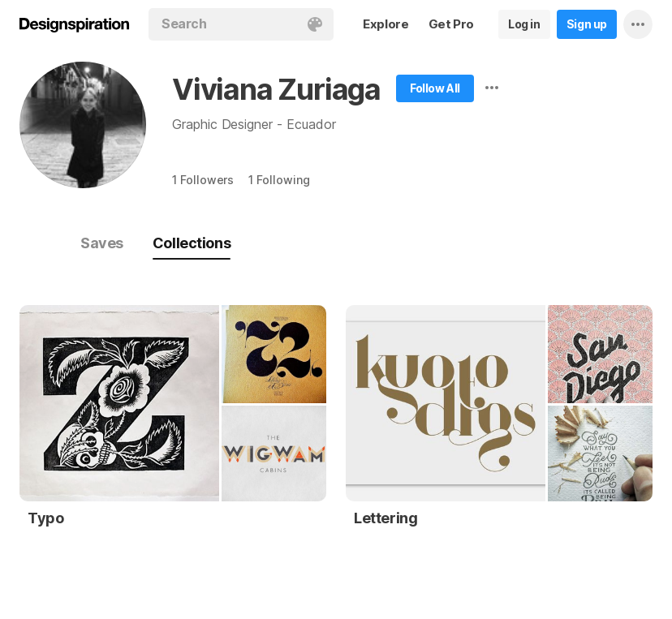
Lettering (386, 518)
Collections (192, 243)
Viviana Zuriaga (276, 89)
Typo (45, 518)
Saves (102, 243)
